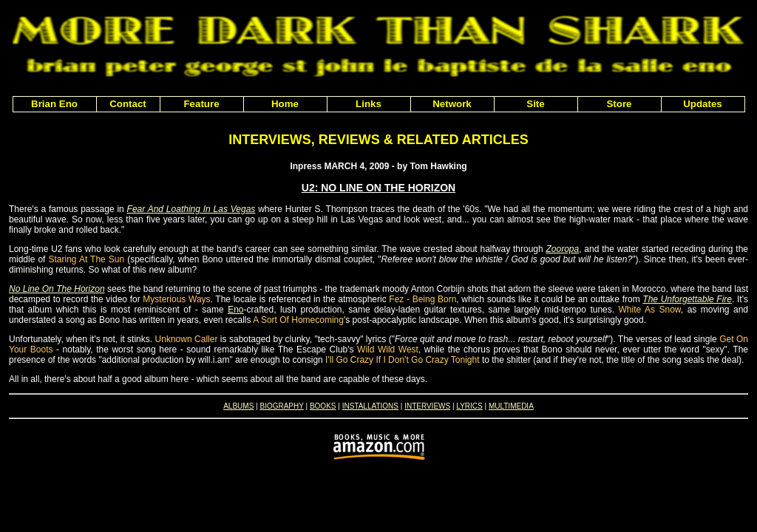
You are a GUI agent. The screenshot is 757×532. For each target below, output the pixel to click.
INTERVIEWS (427, 406)
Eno (235, 310)
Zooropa (562, 249)
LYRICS (469, 406)
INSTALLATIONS (370, 406)
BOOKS (323, 406)
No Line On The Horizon (57, 289)
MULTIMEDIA (511, 406)
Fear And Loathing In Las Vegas (191, 209)
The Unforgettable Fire (687, 299)
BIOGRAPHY (281, 406)
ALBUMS (238, 406)
